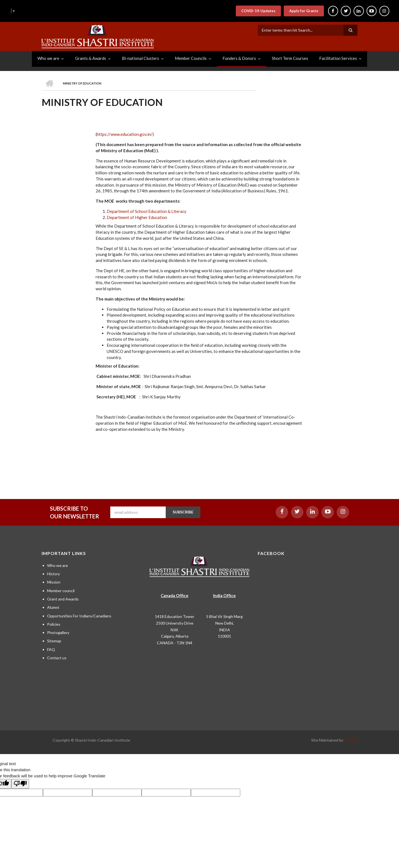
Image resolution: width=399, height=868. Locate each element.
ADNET (351, 740)
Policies (54, 624)
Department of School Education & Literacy (147, 211)
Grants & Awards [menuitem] (91, 58)
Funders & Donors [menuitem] (239, 58)
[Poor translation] (20, 784)
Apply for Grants (301, 11)
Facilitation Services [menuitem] (338, 58)
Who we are (57, 565)
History (53, 574)
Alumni (53, 607)
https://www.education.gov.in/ (125, 134)
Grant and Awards (63, 599)
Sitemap (54, 641)
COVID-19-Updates (256, 11)
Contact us (57, 658)
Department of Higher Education (137, 217)
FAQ (51, 649)
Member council (61, 591)
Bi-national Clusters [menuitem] (140, 58)
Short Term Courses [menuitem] (290, 58)
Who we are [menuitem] (48, 58)
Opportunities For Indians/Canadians (79, 616)
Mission (54, 582)
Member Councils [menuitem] (191, 58)
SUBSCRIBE (183, 512)
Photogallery (58, 632)
